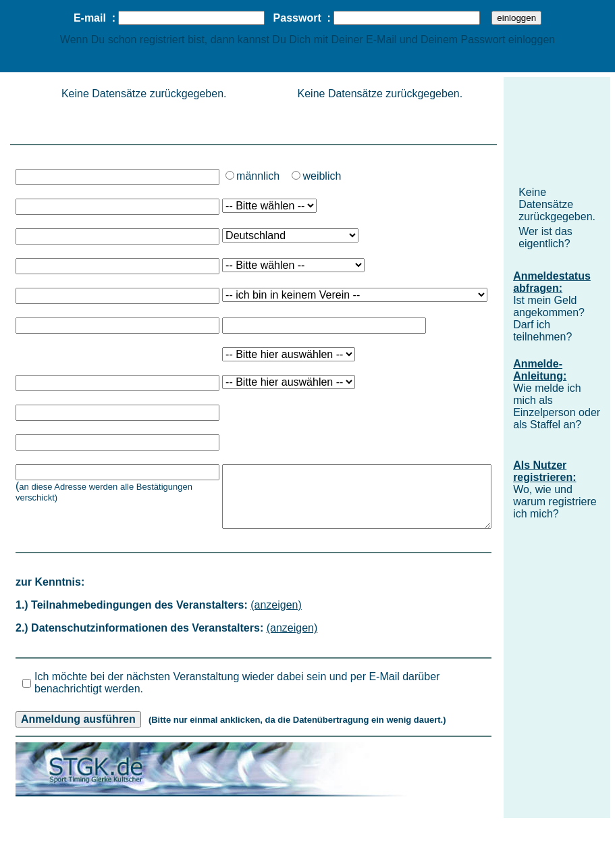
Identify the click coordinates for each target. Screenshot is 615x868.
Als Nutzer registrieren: (544, 471)
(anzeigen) (276, 605)
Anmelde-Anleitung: (540, 370)
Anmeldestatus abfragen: (552, 282)
